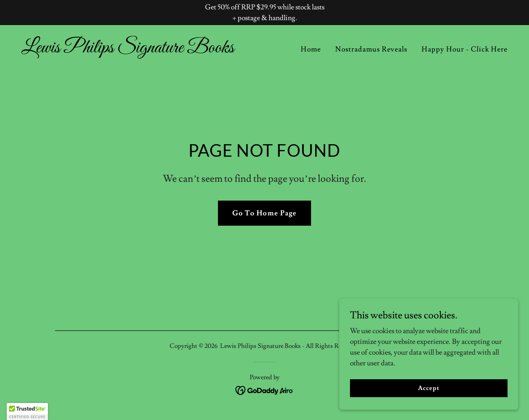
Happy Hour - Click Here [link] (465, 49)
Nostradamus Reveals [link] (371, 49)
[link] (139, 50)
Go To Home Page (264, 213)
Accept (429, 388)
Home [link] (311, 49)
